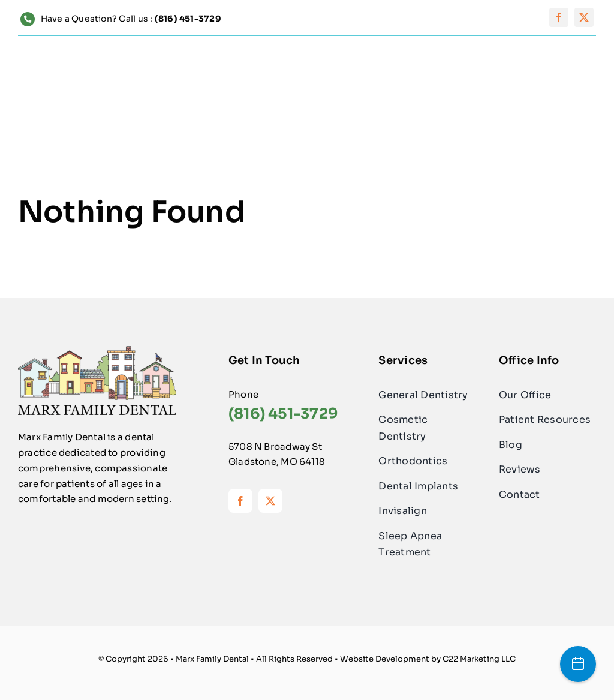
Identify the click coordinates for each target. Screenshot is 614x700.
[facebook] (559, 17)
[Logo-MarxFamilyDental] (97, 351)
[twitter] (584, 17)
